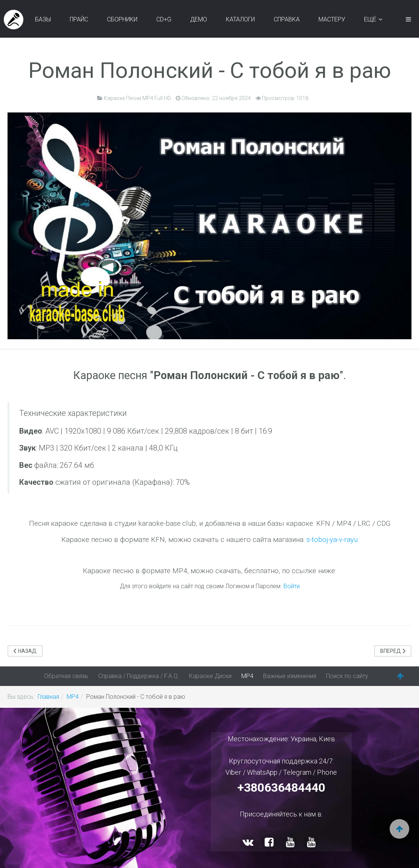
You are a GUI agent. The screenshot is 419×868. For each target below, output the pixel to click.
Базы (43, 19)
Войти (292, 586)
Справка (287, 19)
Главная (48, 697)
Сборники (122, 19)
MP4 (247, 676)
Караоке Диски (210, 676)
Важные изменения (290, 676)
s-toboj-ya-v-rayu (332, 540)
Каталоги (240, 19)
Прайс (79, 19)
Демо (199, 19)
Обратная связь (66, 676)
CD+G (164, 19)
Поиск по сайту (347, 676)
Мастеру (332, 19)
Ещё (370, 19)
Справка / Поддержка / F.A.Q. (139, 676)
